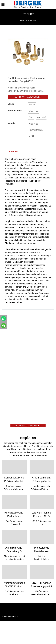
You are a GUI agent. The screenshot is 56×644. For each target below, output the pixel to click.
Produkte (32, 21)
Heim (23, 21)
